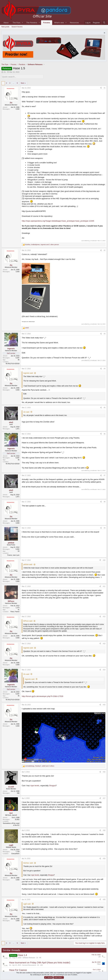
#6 (104, 433)
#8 (104, 501)
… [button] (13, 83)
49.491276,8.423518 (13, 363)
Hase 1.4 (22, 955)
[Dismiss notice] (104, 33)
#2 (104, 250)
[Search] (104, 23)
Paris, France (15, 611)
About (6, 23)
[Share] (101, 88)
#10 (104, 560)
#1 (104, 87)
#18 (104, 830)
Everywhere (15, 853)
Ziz (5, 72)
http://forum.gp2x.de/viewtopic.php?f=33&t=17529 (42, 696)
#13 (104, 643)
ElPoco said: (28, 621)
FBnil (99, 964)
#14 (104, 669)
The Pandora (32, 23)
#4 (104, 368)
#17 (104, 798)
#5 (104, 407)
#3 (104, 333)
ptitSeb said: (28, 564)
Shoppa (52, 785)
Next (22, 83)
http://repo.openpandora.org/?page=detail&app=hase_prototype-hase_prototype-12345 (58, 221)
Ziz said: (27, 412)
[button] (22, 23)
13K (41, 965)
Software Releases (29, 957)
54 (38, 965)
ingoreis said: (28, 373)
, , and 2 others (40, 766)
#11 (104, 586)
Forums (47, 23)
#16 (104, 772)
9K (40, 957)
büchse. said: (28, 863)
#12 (104, 616)
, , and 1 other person (42, 244)
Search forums (17, 27)
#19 (104, 858)
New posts (5, 27)
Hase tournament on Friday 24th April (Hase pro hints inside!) (40, 962)
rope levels (35, 785)
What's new (59, 23)
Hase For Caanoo (18, 970)
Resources (74, 23)
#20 (104, 899)
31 (37, 957)
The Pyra (16, 23)
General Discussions (29, 965)
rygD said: (27, 904)
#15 (104, 704)
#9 (104, 528)
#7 (104, 475)
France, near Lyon (13, 555)
